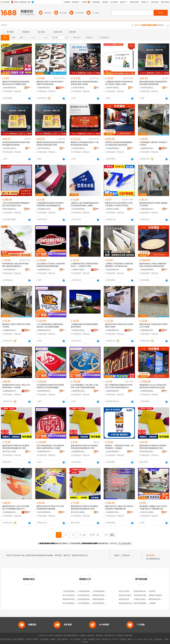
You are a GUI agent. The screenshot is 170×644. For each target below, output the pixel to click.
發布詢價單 (150, 555)
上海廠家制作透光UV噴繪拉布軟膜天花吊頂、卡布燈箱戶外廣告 (85, 265)
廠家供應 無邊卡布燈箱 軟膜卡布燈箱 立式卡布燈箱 (153, 326)
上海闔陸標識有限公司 (113, 391)
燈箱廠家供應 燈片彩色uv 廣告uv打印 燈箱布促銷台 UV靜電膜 (16, 386)
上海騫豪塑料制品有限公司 (79, 452)
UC (134, 639)
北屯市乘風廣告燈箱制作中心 (89, 603)
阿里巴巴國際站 (18, 639)
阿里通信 (123, 639)
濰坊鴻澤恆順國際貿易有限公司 (146, 603)
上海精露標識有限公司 (10, 88)
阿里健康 (158, 639)
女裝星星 (152, 591)
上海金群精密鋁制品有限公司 (113, 452)
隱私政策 (99, 635)
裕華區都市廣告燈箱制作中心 (103, 595)
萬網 (129, 639)
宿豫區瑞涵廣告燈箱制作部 (103, 599)
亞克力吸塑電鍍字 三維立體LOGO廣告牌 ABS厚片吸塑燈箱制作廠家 (84, 386)
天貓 (59, 639)
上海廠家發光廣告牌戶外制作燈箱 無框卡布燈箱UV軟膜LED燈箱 (119, 83)
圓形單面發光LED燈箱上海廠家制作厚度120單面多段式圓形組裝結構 (153, 265)
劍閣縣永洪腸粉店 (155, 595)
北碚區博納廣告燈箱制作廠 (103, 603)
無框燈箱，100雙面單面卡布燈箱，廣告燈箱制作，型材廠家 (119, 447)
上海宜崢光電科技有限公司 (79, 88)
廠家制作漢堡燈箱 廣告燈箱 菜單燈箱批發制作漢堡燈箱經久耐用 (51, 144)
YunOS (115, 639)
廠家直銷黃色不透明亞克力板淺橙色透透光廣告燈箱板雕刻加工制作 (16, 447)
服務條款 (91, 635)
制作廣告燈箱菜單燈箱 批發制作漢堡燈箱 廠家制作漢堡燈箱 (16, 144)
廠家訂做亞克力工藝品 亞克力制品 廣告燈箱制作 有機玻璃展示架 (119, 508)
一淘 (71, 639)
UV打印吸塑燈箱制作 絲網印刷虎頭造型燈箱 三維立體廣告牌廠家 (50, 326)
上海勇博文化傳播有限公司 (113, 209)
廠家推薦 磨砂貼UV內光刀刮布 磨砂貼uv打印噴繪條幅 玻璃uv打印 (16, 508)
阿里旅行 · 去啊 (80, 639)
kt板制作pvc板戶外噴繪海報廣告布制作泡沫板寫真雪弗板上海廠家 (85, 204)
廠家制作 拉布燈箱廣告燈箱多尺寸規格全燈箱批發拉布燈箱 (85, 144)
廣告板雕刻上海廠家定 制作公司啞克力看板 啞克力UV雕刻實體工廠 (153, 508)
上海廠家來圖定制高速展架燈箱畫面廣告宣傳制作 (84, 326)
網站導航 (129, 635)
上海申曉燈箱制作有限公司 (103, 591)
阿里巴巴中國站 (32, 639)
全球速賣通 (44, 639)
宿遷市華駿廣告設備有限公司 (10, 209)
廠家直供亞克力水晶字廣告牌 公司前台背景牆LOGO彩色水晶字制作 (119, 204)
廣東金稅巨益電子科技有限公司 (131, 595)
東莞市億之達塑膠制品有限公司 (79, 512)
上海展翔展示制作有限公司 (113, 512)
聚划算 (65, 639)
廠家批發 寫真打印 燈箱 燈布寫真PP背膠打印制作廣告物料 (50, 83)
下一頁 (82, 535)
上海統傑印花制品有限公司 (79, 270)
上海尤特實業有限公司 (79, 209)
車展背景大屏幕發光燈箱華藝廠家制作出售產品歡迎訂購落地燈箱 (119, 144)
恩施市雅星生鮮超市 (141, 591)
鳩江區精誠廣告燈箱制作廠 (73, 603)
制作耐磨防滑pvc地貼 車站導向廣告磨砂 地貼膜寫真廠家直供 (16, 265)
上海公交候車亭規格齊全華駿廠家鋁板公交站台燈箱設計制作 (16, 204)
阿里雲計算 (106, 639)
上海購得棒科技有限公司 (44, 270)
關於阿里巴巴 (110, 635)
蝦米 (98, 639)
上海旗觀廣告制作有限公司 (44, 88)
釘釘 (151, 639)
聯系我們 (120, 635)
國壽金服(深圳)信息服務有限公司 (131, 603)
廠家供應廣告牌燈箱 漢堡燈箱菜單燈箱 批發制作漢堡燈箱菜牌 (153, 83)
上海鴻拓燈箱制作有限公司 (88, 591)
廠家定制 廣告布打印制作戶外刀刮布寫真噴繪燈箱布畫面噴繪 (50, 508)
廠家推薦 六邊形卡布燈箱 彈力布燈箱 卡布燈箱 (16, 326)
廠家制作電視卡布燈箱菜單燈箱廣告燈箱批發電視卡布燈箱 (84, 83)
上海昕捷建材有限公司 (113, 270)
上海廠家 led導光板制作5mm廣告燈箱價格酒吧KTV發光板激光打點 (119, 265)
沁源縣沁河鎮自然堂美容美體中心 (146, 599)
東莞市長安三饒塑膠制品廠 (10, 452)
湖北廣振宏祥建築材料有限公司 (146, 595)
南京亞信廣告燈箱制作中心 (73, 595)
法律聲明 (82, 635)
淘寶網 (53, 639)
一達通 (166, 639)
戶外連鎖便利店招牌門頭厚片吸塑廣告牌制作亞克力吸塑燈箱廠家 (50, 386)
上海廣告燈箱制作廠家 (129, 555)
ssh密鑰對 (152, 603)
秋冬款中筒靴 (124, 591)
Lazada (85, 642)
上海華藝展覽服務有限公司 (113, 148)
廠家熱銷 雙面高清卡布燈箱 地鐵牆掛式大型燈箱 (153, 204)
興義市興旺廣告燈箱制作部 (73, 599)
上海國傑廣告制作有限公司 (147, 209)
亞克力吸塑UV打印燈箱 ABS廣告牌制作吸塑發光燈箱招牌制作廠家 (51, 265)
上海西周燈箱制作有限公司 (73, 591)
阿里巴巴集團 (6, 639)
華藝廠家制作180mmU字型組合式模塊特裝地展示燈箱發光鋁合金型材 (153, 386)
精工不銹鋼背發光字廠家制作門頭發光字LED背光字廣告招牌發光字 (119, 386)
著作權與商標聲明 (70, 635)
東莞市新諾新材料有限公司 (147, 452)
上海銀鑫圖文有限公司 (44, 209)
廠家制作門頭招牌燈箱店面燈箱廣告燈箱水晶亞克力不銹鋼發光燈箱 (16, 83)
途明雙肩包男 (124, 599)
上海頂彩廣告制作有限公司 (10, 270)
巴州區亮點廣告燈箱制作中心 (89, 595)
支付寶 (140, 639)
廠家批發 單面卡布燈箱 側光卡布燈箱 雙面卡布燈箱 (119, 326)
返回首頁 (114, 543)
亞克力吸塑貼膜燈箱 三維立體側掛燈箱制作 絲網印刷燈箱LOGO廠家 (50, 447)
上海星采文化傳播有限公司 (147, 512)
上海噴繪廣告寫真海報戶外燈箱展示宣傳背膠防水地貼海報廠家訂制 (50, 204)
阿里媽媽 (91, 639)
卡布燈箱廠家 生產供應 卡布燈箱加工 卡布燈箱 (153, 144)
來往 (146, 639)
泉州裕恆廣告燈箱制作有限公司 (89, 599)
